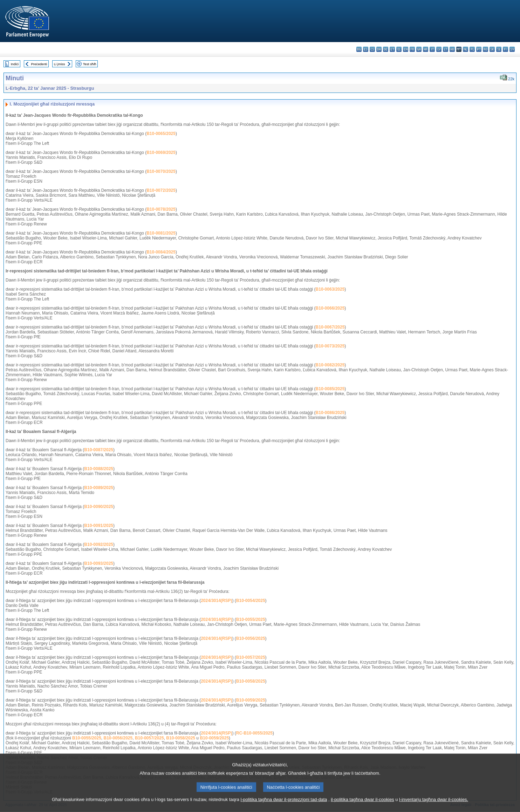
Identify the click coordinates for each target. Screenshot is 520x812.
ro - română (485, 49)
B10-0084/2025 (161, 252)
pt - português (479, 49)
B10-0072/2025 (161, 190)
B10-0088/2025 (99, 469)
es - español (366, 49)
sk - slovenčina (492, 49)
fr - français (412, 49)
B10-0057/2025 (251, 657)
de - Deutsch (386, 49)
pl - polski (472, 49)
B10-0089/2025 (99, 488)
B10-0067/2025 (330, 327)
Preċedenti (39, 64)
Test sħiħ (90, 64)
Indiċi (15, 64)
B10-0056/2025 (251, 638)
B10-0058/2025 (251, 681)
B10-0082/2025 (330, 365)
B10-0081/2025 (161, 233)
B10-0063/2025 (330, 289)
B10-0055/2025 (251, 620)
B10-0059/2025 (251, 700)
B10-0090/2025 (99, 507)
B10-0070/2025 (161, 171)
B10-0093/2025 (99, 563)
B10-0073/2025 (330, 346)
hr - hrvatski (426, 49)
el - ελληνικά (399, 49)
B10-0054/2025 (251, 601)
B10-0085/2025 (330, 389)
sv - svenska (512, 49)
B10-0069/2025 (161, 153)
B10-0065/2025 (161, 134)
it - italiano (432, 49)
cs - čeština (372, 49)
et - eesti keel (392, 49)
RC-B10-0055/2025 (254, 733)
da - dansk (379, 49)
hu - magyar (452, 49)
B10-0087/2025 (99, 450)
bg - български (359, 49)
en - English (406, 49)
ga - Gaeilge (419, 49)
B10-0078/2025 (161, 209)
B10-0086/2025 (330, 413)
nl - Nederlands (466, 49)
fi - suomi (505, 49)
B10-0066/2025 (330, 308)
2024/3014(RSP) (216, 601)
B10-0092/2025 (99, 544)
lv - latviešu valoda (439, 49)
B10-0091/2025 (99, 526)
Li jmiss (60, 64)
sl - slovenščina (499, 49)
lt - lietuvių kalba (446, 49)
